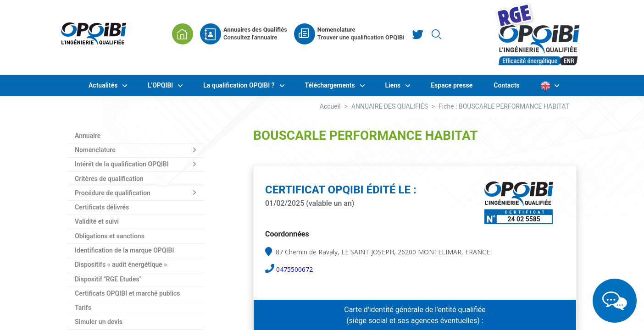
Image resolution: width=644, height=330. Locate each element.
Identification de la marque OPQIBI (124, 250)
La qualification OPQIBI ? (240, 85)
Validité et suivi (97, 221)
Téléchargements (331, 85)
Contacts (506, 85)
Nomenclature (95, 150)
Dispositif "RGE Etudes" (108, 279)
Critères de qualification (109, 179)
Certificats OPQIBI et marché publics (127, 293)
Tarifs (83, 308)
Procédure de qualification (113, 193)
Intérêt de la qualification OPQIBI (122, 164)
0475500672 (294, 269)
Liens (394, 85)
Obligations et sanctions (110, 236)
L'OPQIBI (161, 85)
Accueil (330, 106)
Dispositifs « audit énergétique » (121, 264)
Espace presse (452, 85)
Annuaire (88, 136)
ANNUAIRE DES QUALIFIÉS (390, 106)
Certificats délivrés (102, 207)
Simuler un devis (99, 322)
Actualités (104, 85)
